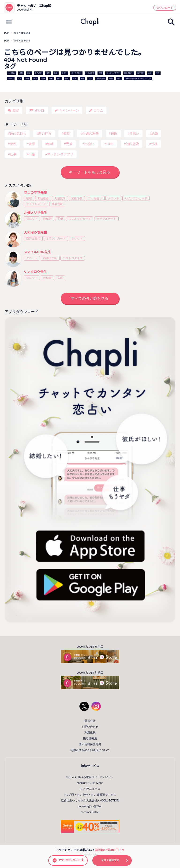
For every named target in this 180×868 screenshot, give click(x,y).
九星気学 (60, 198)
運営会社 (90, 721)
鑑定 (16, 110)
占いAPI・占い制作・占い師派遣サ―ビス (90, 795)
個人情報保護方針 (90, 744)
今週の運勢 (90, 73)
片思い (65, 73)
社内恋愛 (38, 73)
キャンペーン (69, 110)
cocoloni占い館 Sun (90, 806)
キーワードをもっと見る (90, 172)
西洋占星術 (33, 238)
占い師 (40, 110)
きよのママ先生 (35, 193)
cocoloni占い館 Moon (90, 783)
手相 (60, 219)
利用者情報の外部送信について (90, 750)
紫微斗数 (77, 198)
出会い (11, 79)
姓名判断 (57, 204)
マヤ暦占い (95, 198)
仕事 (48, 73)
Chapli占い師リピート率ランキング (138, 79)
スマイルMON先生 (37, 252)
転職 (111, 79)
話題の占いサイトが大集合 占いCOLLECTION (90, 801)
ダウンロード (165, 8)
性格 (51, 79)
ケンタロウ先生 (35, 272)
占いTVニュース (90, 789)
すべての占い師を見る (90, 298)
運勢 (100, 73)
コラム (98, 110)
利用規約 (90, 733)
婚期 (21, 73)
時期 (19, 79)
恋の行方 (140, 73)
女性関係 (11, 73)
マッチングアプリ (113, 73)
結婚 (56, 73)
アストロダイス (73, 258)
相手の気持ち (76, 73)
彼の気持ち (128, 73)
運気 (119, 79)
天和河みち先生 (35, 232)
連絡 (29, 73)
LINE (35, 79)
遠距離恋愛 (101, 79)
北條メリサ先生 (35, 213)
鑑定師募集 (90, 738)
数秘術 (47, 219)
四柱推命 (43, 198)
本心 (158, 73)
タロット (113, 198)
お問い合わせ (90, 727)
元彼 (150, 73)
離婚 (27, 79)
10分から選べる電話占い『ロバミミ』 (90, 777)
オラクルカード (36, 204)
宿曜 (29, 198)
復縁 (59, 79)
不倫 (75, 79)
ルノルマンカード (136, 198)
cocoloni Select (90, 812)
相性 (82, 79)
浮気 (90, 79)
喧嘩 (43, 79)
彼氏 (67, 79)
